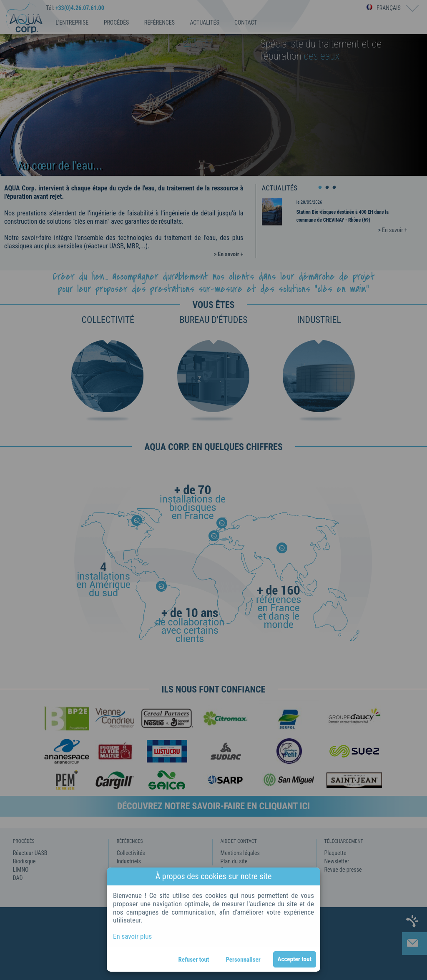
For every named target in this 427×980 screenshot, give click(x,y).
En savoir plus (132, 936)
